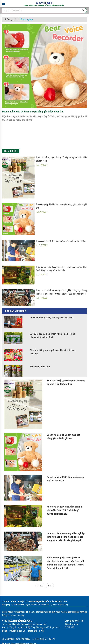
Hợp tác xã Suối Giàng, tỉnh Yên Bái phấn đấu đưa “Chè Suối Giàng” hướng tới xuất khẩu (64, 510)
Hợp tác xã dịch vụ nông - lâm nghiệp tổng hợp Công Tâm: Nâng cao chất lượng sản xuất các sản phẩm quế (66, 537)
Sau (50, 586)
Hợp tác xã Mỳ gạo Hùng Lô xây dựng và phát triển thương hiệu (66, 382)
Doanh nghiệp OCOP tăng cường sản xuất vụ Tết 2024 (65, 479)
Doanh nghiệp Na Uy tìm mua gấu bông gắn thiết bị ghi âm (64, 437)
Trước (40, 586)
